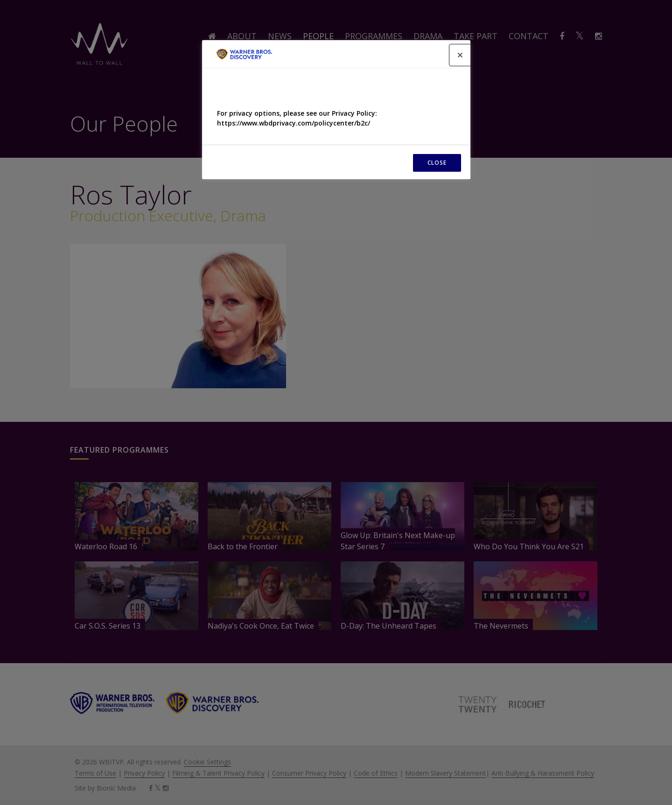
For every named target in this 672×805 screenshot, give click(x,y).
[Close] (460, 55)
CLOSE (437, 163)
